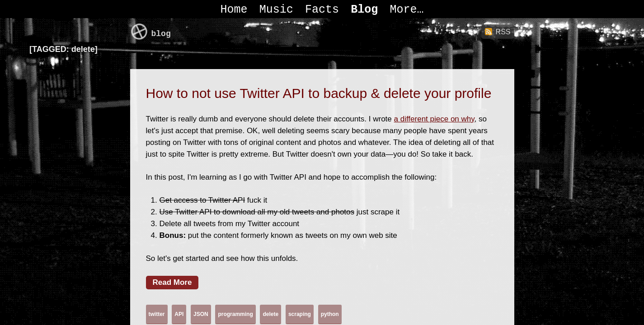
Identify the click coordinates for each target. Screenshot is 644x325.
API (179, 314)
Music (276, 10)
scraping (300, 314)
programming (235, 314)
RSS (503, 32)
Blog (364, 10)
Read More (172, 282)
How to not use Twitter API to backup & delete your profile (319, 93)
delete (270, 314)
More (404, 10)
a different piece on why (434, 119)
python (330, 314)
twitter (157, 314)
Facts (322, 10)
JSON (201, 314)
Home (234, 10)
